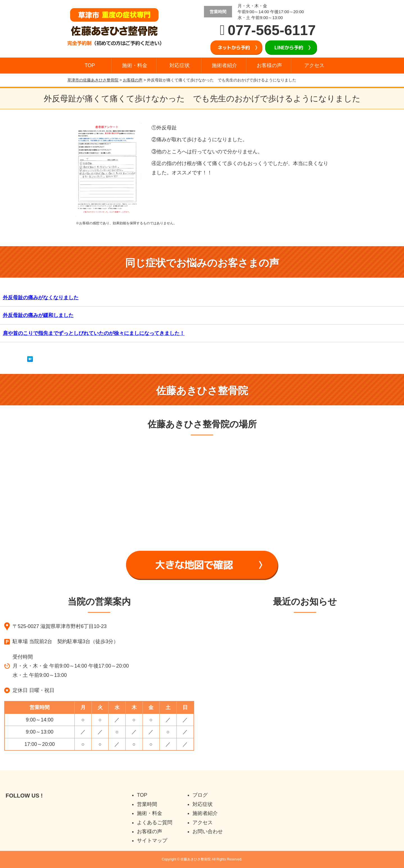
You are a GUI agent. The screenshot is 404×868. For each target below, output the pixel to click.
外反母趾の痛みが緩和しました (38, 315)
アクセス (314, 65)
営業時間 (147, 804)
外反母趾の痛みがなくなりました (41, 298)
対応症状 (180, 65)
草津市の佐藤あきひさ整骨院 (93, 80)
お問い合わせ (208, 832)
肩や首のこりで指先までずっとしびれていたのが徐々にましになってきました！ (94, 333)
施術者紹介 (224, 65)
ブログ (200, 795)
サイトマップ (152, 840)
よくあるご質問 (155, 823)
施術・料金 (135, 65)
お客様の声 (269, 65)
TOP (90, 65)
